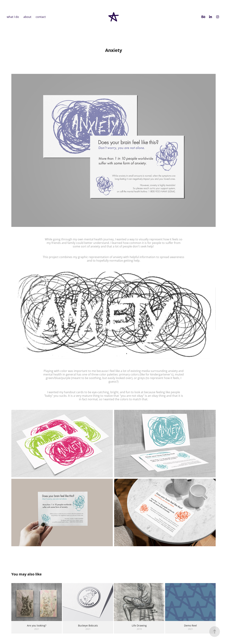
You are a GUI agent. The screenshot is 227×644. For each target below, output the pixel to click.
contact (41, 17)
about (27, 17)
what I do (13, 17)
